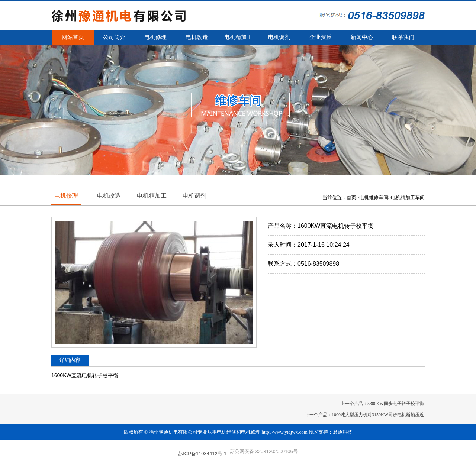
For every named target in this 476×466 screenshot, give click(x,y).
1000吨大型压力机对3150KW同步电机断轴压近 (378, 415)
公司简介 (114, 37)
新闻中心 (362, 37)
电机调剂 (279, 37)
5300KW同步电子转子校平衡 (396, 404)
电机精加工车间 (408, 198)
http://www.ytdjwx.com (285, 432)
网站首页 (73, 37)
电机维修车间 (374, 198)
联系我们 (403, 37)
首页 (351, 198)
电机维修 (226, 432)
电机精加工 (238, 37)
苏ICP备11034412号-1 (202, 454)
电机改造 (197, 37)
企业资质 (321, 37)
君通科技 (342, 432)
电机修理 (155, 37)
